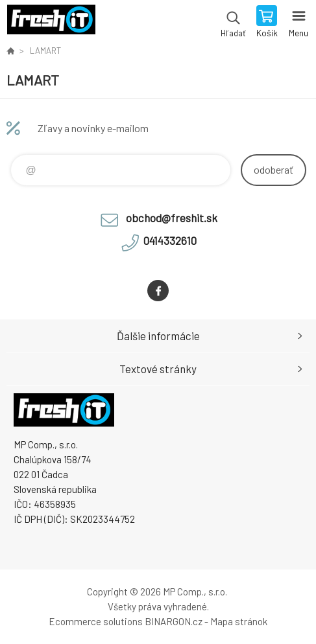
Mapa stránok (239, 621)
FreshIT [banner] (51, 23)
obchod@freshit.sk (172, 218)
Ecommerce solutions (96, 621)
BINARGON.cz (174, 621)
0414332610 (170, 240)
